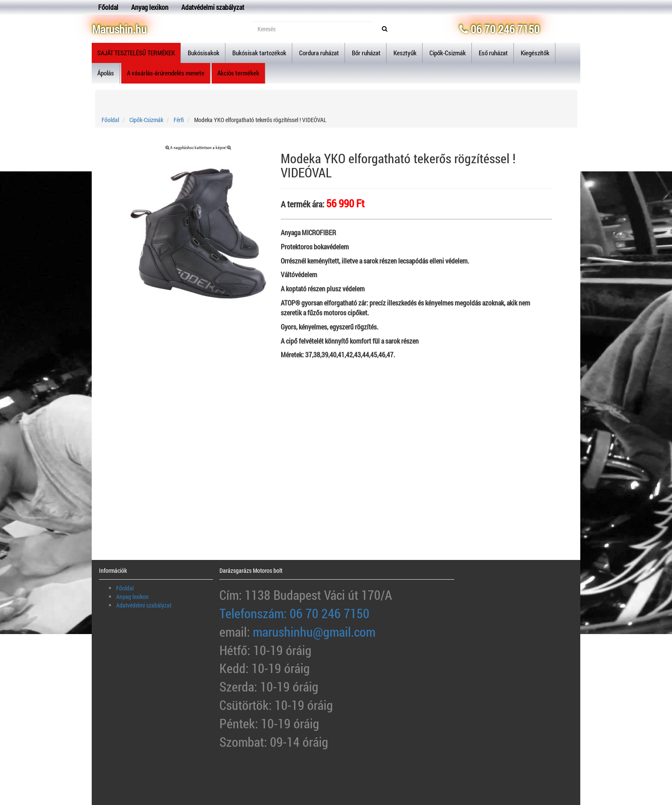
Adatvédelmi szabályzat (213, 7)
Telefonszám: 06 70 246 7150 (294, 613)
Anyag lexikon (150, 7)
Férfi (179, 120)
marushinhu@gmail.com (314, 632)
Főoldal (108, 7)
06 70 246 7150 (499, 29)
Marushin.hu (119, 29)
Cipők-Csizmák (146, 120)
